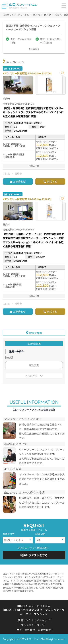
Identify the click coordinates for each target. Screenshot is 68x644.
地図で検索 (36, 333)
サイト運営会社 (26, 630)
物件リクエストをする (34, 555)
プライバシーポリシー (34, 625)
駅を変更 (34, 365)
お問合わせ (19, 182)
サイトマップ (42, 620)
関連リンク (25, 620)
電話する (52, 182)
